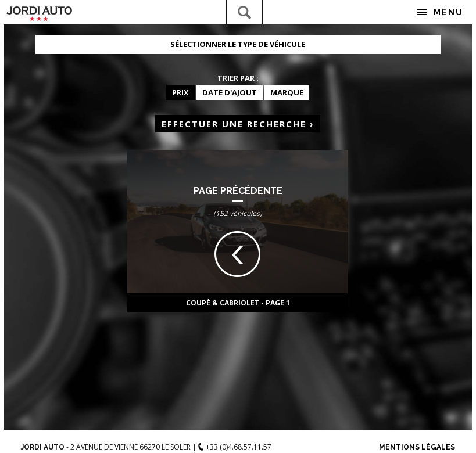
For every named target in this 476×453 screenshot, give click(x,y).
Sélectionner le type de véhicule (238, 44)
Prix (180, 92)
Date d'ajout (230, 92)
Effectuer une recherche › (238, 124)
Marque (287, 92)
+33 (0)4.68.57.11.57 (235, 447)
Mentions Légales (417, 447)
